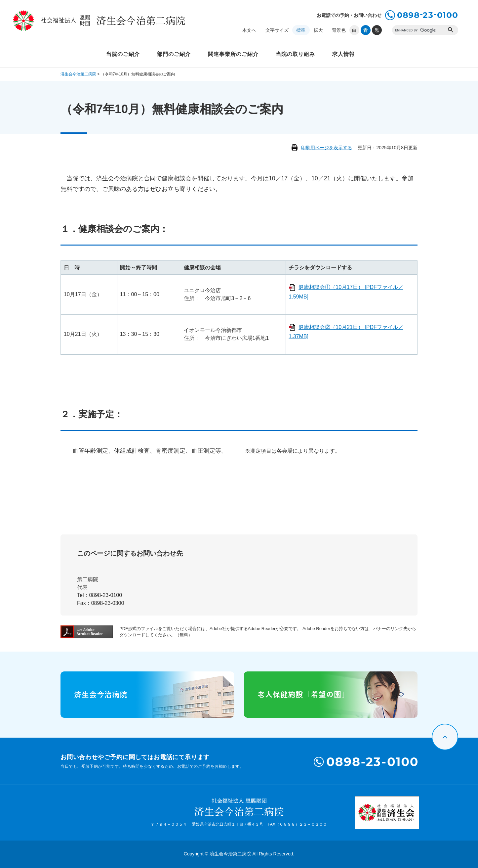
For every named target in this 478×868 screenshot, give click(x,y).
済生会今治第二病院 (78, 74)
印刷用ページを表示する (327, 148)
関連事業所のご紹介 (233, 54)
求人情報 (343, 54)
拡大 (318, 30)
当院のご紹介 (123, 54)
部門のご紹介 (174, 54)
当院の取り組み (295, 54)
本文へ (249, 30)
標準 (301, 30)
